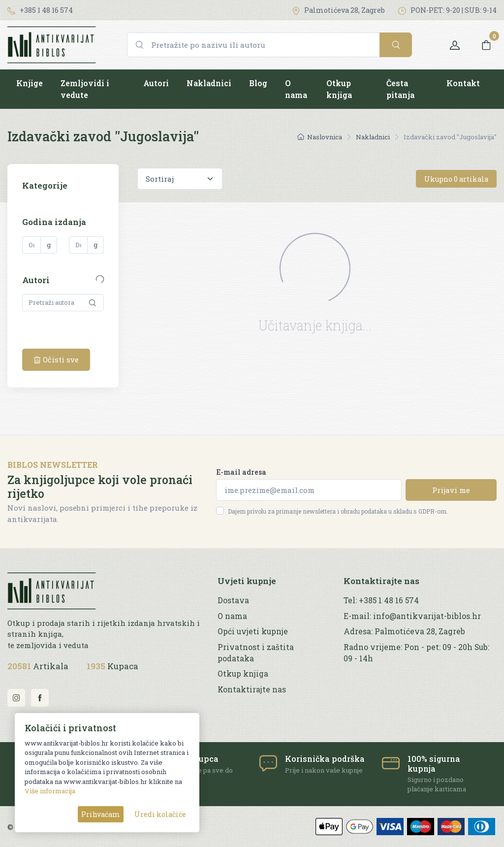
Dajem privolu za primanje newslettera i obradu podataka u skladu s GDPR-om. (338, 511)
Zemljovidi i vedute (85, 89)
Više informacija (50, 791)
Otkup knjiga (339, 89)
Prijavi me (451, 490)
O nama (296, 89)
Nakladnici (209, 83)
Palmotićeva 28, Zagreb (338, 10)
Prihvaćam (101, 814)
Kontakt (463, 83)
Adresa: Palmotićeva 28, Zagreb (404, 631)
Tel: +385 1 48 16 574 (381, 600)
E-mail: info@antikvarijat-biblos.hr (412, 616)
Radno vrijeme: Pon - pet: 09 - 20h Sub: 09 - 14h (416, 653)
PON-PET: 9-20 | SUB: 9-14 (447, 10)
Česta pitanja (400, 89)
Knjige (30, 83)
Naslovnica (320, 137)
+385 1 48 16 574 (40, 10)
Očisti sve (56, 359)
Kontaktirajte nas (252, 689)
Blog (258, 83)
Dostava (233, 600)
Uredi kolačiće (160, 814)
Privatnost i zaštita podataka (256, 653)
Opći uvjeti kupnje (253, 631)
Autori (156, 83)
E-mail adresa (241, 472)
